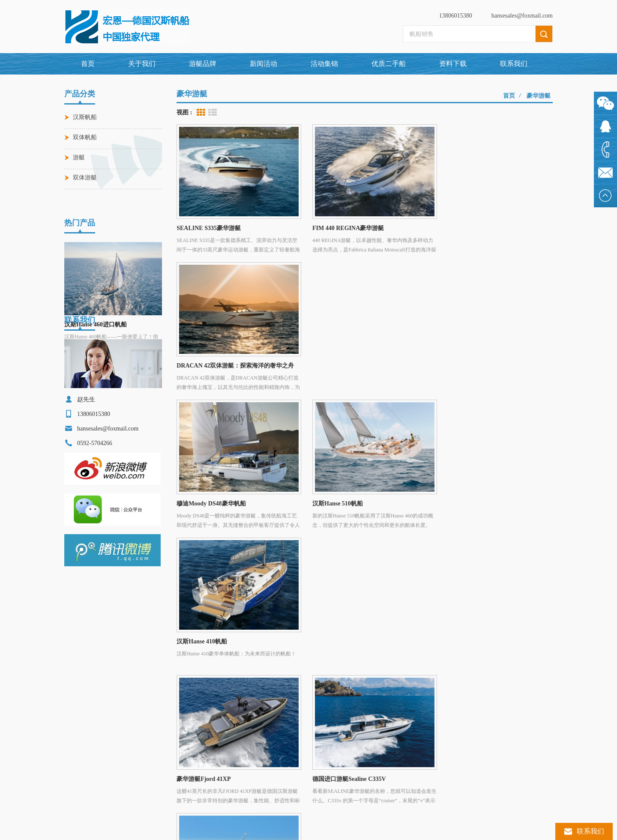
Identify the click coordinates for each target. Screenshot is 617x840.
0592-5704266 (305, 736)
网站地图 (416, 682)
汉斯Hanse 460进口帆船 (96, 304)
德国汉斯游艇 (88, 765)
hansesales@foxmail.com (522, 16)
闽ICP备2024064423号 (378, 829)
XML (473, 682)
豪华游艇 (539, 96)
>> (383, 535)
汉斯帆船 (85, 117)
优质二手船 (389, 64)
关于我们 (142, 64)
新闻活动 (264, 64)
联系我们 (514, 64)
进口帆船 (83, 750)
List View (213, 113)
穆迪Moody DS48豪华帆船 (210, 750)
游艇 (79, 157)
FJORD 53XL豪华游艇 (205, 765)
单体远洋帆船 (88, 794)
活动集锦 (324, 64)
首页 (88, 64)
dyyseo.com (339, 829)
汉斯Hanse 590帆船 (202, 780)
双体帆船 (85, 137)
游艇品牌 (226, 682)
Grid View (201, 113)
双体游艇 (85, 178)
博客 (524, 682)
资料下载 (453, 64)
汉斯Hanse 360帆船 (202, 794)
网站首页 (100, 682)
